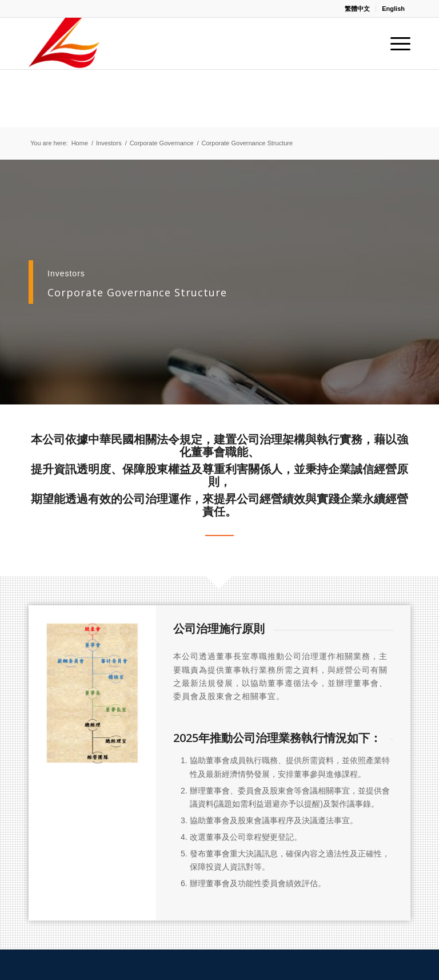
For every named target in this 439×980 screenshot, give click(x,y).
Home (80, 143)
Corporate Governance (162, 143)
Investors (109, 143)
